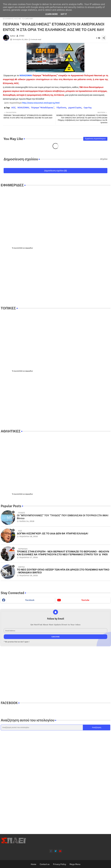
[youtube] (60, 851)
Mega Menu (75, 864)
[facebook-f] (51, 851)
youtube (85, 600)
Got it (64, 14)
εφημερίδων (29, 248)
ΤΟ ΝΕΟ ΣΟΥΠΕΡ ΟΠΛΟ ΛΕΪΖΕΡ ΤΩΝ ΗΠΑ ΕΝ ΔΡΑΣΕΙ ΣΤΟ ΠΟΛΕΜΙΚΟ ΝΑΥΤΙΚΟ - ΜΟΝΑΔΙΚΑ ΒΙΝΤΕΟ (63, 571)
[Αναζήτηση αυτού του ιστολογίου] (42, 727)
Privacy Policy (60, 864)
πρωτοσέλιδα (18, 248)
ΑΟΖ (13, 108)
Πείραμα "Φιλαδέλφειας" (43, 108)
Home (34, 864)
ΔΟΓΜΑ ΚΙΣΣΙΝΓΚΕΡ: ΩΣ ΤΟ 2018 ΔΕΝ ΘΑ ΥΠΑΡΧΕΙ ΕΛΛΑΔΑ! (53, 534)
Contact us (45, 864)
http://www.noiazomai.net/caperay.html (41, 103)
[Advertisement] (55, 278)
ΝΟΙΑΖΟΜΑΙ (26, 75)
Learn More (51, 14)
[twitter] (56, 851)
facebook (30, 600)
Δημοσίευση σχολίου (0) (56, 171)
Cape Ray (88, 108)
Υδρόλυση (61, 108)
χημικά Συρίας (75, 108)
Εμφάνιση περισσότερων (95, 139)
